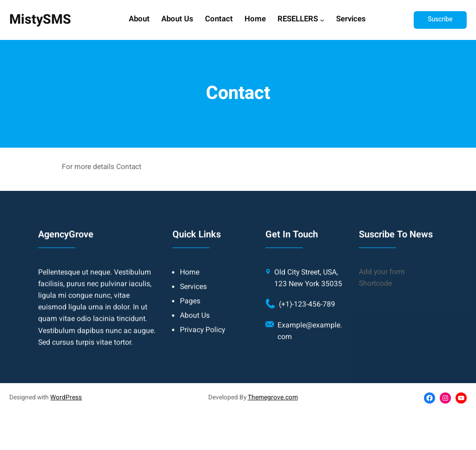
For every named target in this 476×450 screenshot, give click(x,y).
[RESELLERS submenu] (322, 20)
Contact (219, 20)
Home (255, 20)
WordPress (66, 398)
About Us (177, 20)
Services (351, 20)
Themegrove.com (273, 398)
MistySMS (40, 20)
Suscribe (440, 20)
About (139, 20)
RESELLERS (298, 20)
